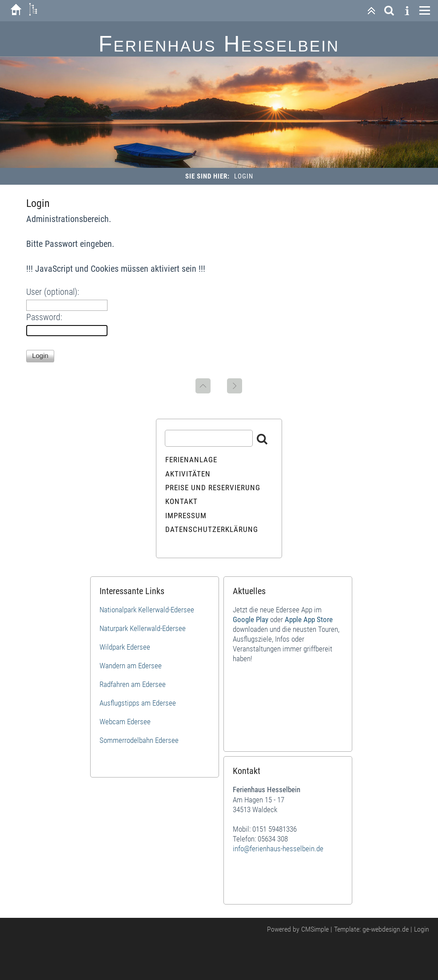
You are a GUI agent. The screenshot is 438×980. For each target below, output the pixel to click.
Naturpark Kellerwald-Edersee (143, 628)
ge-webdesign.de (386, 929)
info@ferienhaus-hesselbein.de (278, 849)
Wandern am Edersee (131, 666)
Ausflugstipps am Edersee (138, 703)
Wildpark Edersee (125, 647)
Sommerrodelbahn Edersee (139, 740)
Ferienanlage (191, 460)
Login (422, 929)
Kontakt (181, 501)
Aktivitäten (188, 474)
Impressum (186, 516)
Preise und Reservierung (213, 488)
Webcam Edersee (125, 722)
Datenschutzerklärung (212, 529)
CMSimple (315, 929)
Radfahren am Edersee (133, 684)
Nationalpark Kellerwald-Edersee (147, 610)
